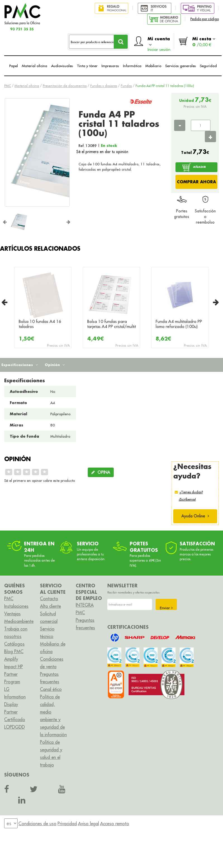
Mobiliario (153, 66)
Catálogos (14, 644)
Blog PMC (14, 651)
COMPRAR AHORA (196, 182)
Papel (14, 66)
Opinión (55, 365)
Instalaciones (16, 606)
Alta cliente (50, 606)
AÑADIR (200, 167)
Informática (132, 66)
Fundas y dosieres (104, 86)
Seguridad (208, 66)
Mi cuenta (159, 42)
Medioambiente (19, 621)
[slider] (27, 472)
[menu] (11, 823)
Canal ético (51, 689)
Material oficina (35, 66)
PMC (8, 86)
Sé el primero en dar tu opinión (102, 152)
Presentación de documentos (65, 86)
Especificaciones (20, 365)
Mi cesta (204, 42)
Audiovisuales (62, 66)
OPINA (101, 472)
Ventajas (12, 614)
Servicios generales (181, 66)
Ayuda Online (195, 516)
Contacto (49, 599)
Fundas (126, 86)
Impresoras (110, 66)
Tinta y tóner (87, 66)
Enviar (166, 608)
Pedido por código (205, 19)
